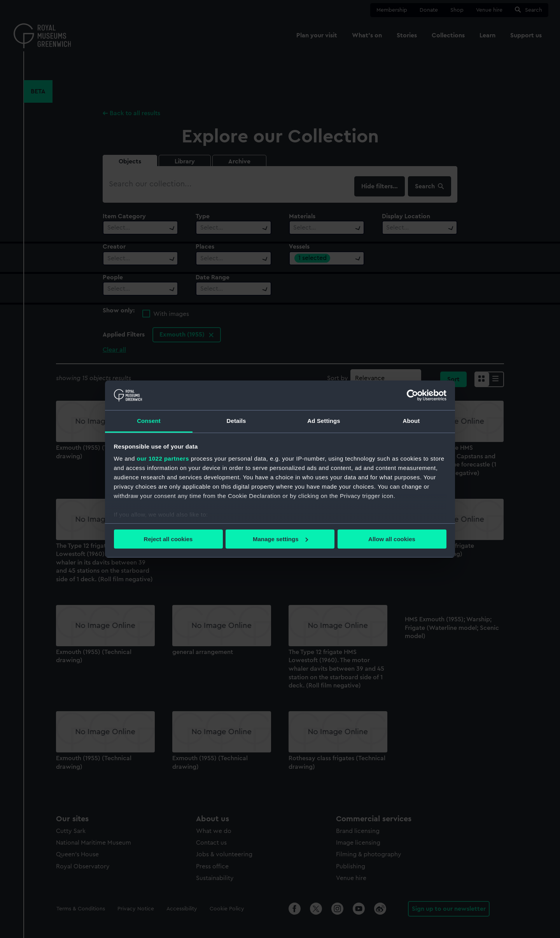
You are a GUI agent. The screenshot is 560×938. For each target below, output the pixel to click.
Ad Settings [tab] (324, 421)
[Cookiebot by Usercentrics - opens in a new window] (412, 395)
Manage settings (280, 539)
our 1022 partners (163, 458)
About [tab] (411, 421)
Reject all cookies (168, 539)
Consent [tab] (149, 421)
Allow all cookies (392, 539)
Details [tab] (236, 421)
